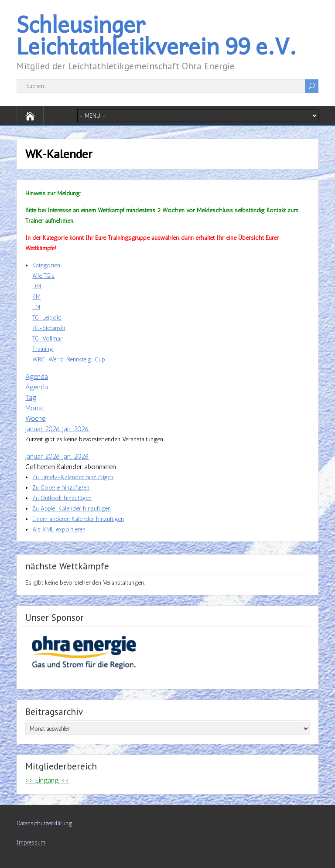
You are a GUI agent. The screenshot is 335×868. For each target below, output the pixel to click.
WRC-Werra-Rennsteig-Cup (69, 359)
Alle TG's (43, 276)
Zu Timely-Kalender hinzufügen (73, 477)
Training (43, 349)
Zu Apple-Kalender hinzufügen (72, 509)
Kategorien (46, 265)
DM (37, 286)
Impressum (31, 842)
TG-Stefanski (49, 328)
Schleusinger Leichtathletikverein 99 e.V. (157, 35)
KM (36, 297)
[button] (71, 467)
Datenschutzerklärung (44, 823)
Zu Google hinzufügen (61, 488)
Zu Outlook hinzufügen (62, 498)
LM (36, 307)
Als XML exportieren (59, 529)
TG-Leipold (47, 318)
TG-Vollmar (47, 339)
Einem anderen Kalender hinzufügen (78, 519)
